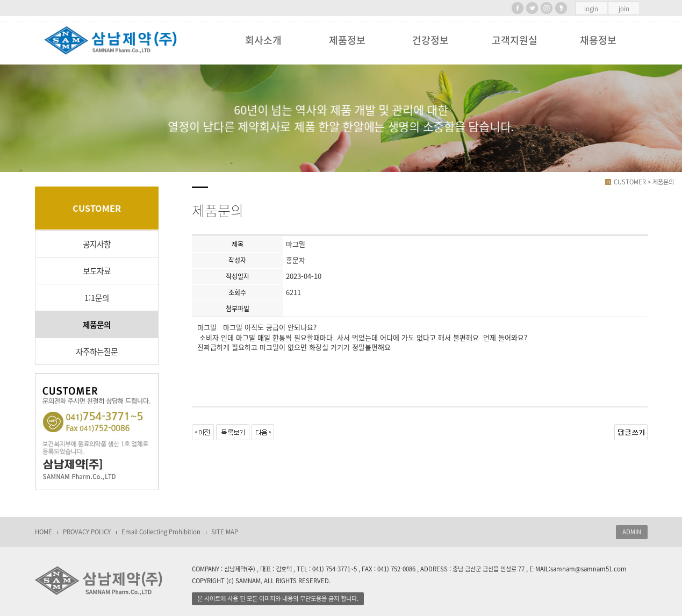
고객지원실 (515, 40)
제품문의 (97, 325)
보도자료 (97, 271)
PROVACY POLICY (87, 532)
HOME (44, 532)
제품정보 (347, 40)
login (591, 9)
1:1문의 (97, 298)
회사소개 (263, 40)
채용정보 (598, 40)
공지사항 (97, 244)
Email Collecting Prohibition (161, 532)
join (624, 9)
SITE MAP (225, 532)
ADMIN (632, 532)
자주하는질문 (97, 352)
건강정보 (430, 40)
